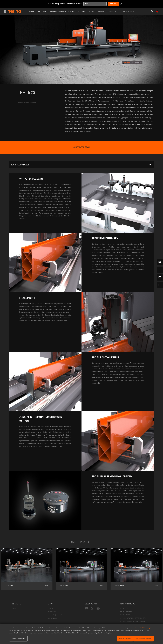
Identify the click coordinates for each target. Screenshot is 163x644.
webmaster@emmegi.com (56, 615)
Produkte (42, 11)
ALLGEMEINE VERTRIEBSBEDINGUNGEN (133, 621)
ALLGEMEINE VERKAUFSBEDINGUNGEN (133, 618)
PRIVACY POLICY (125, 608)
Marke (31, 11)
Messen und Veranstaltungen (62, 11)
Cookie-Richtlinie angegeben (144, 628)
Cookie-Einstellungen (18, 638)
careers (82, 11)
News (91, 11)
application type (27, 102)
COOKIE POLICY (125, 615)
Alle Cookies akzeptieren (144, 638)
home (19, 102)
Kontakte (113, 11)
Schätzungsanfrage (81, 147)
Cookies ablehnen (125, 638)
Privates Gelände (127, 11)
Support (101, 11)
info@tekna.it (52, 612)
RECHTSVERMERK (126, 612)
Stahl (35, 102)
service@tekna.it (53, 618)
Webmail (51, 608)
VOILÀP (14, 608)
